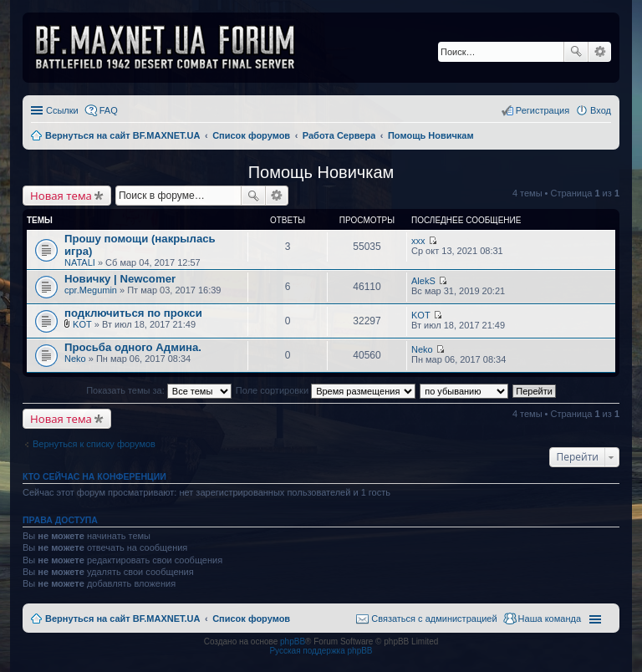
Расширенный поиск (600, 52)
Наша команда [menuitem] (550, 619)
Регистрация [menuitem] (543, 110)
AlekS (423, 281)
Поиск (576, 52)
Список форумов (251, 619)
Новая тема (61, 196)
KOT (82, 324)
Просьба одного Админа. (133, 347)
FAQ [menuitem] (109, 110)
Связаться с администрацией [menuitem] (434, 619)
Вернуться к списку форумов (94, 444)
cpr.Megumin (91, 290)
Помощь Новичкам (321, 172)
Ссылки (62, 110)
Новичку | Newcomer (120, 279)
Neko (75, 359)
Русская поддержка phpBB (321, 651)
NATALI (80, 262)
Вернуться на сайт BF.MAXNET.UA (122, 619)
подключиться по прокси (133, 313)
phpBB (293, 641)
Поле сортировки (326, 390)
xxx (418, 241)
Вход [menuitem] (601, 110)
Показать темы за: (159, 390)
